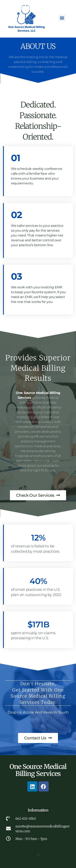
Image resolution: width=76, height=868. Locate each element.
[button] (62, 18)
